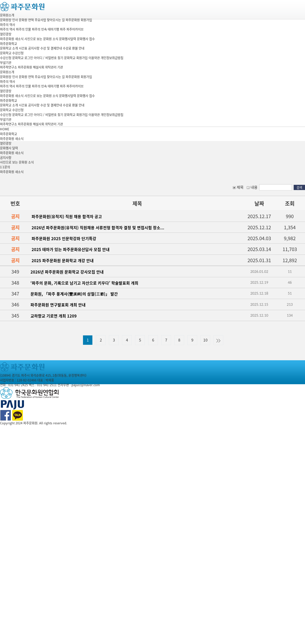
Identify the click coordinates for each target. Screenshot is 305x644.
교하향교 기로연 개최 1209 (54, 316)
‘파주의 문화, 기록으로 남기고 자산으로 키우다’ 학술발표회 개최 (84, 283)
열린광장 (6, 34)
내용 (252, 187)
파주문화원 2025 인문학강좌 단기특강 (64, 239)
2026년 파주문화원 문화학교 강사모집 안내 (67, 272)
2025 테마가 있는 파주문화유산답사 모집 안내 (71, 249)
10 (205, 340)
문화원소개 (7, 15)
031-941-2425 (18, 385)
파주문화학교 (8, 44)
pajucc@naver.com (86, 385)
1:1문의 (5, 167)
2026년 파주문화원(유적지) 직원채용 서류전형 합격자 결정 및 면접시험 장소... (98, 228)
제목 (238, 187)
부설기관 (6, 63)
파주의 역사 (8, 25)
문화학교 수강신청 (12, 53)
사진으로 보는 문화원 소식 (17, 162)
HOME (5, 129)
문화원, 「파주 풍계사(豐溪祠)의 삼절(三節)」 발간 (74, 294)
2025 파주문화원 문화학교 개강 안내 (63, 261)
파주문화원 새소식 (12, 153)
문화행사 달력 (9, 148)
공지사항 (6, 158)
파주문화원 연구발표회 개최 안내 (58, 305)
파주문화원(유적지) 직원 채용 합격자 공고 (67, 217)
